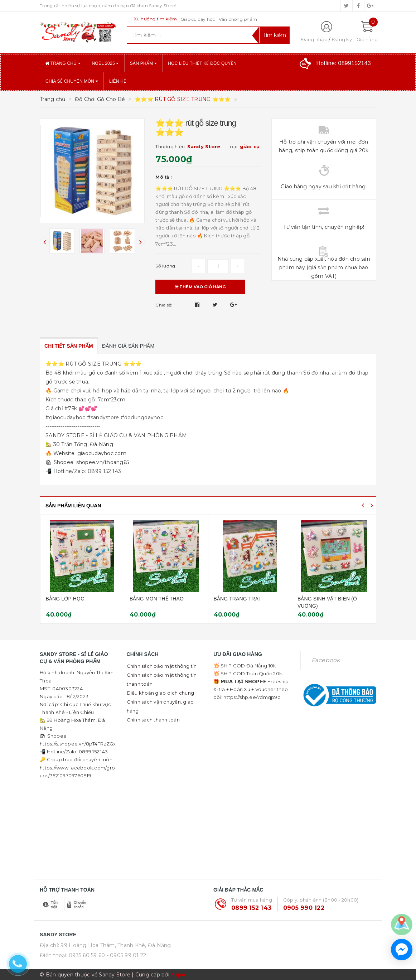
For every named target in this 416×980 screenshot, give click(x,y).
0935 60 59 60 (87, 955)
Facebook (326, 660)
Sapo (178, 975)
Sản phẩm (144, 63)
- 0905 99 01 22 (127, 955)
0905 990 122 (304, 908)
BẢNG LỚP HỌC (145, 599)
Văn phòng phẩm (238, 19)
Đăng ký (342, 39)
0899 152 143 (251, 908)
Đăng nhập (314, 39)
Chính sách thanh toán (153, 720)
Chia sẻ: (164, 305)
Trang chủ (63, 63)
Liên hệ (118, 81)
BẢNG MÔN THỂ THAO (236, 599)
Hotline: (344, 63)
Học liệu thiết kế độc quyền (202, 63)
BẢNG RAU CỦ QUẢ (65, 599)
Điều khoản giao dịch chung (161, 693)
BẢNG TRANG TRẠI (316, 599)
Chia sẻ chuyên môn (72, 81)
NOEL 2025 (105, 63)
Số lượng (165, 266)
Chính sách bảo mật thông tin (162, 666)
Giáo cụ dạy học (198, 19)
